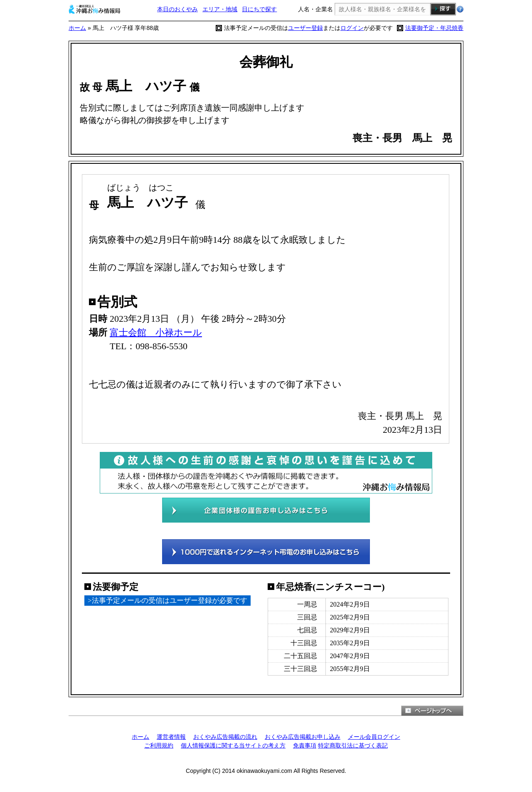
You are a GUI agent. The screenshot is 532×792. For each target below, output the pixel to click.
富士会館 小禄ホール (156, 332)
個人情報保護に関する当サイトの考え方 (233, 745)
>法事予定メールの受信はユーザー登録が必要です (167, 601)
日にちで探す (259, 9)
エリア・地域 (220, 9)
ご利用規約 (159, 745)
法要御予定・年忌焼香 (434, 28)
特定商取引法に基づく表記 (353, 745)
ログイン (352, 28)
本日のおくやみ (177, 9)
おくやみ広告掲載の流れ (225, 737)
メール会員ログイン (374, 737)
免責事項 (305, 745)
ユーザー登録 (305, 28)
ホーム (77, 28)
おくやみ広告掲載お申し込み (303, 737)
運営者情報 (171, 737)
